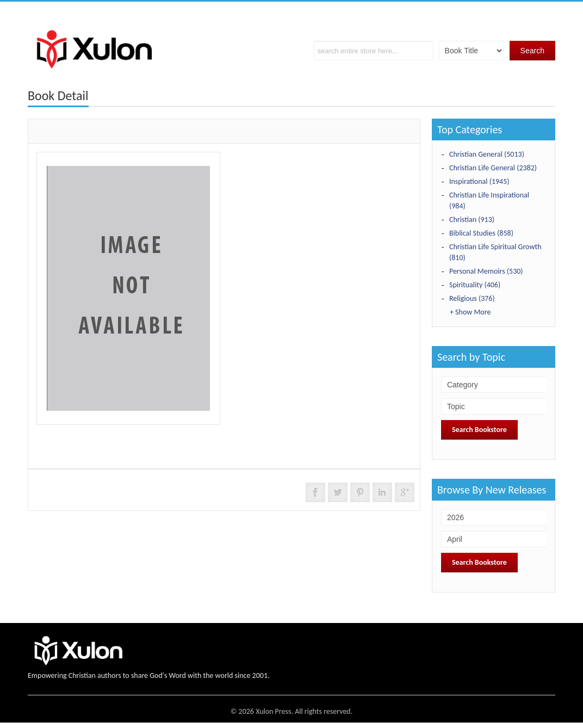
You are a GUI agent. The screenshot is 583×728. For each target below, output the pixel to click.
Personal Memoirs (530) (486, 271)
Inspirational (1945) (479, 181)
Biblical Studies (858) (481, 233)
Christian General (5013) (487, 154)
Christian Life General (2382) (493, 168)
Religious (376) (472, 298)
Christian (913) (472, 220)
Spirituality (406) (475, 285)
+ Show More (470, 312)
